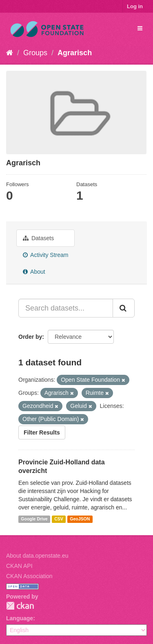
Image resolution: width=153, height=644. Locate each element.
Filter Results (42, 432)
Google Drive (34, 519)
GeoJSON (80, 519)
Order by (30, 337)
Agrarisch (75, 53)
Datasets (38, 238)
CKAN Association (29, 576)
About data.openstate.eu (37, 556)
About (34, 272)
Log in (135, 6)
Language (20, 618)
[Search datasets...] (66, 308)
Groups (35, 53)
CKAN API (19, 566)
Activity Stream (45, 255)
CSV (59, 519)
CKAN (20, 606)
